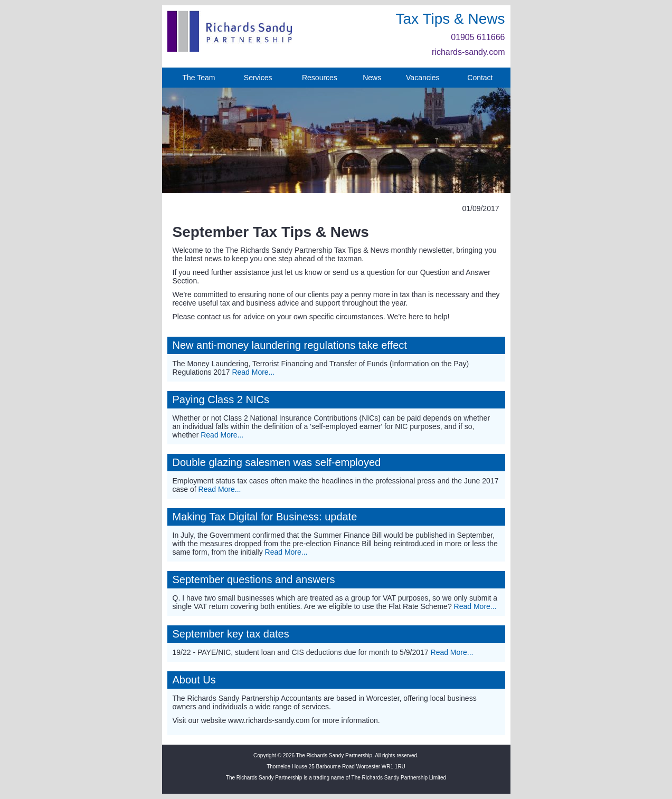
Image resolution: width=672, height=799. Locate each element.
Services (258, 78)
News (372, 78)
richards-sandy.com (468, 52)
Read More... (253, 372)
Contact (480, 78)
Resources (320, 78)
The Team (198, 78)
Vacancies (423, 78)
